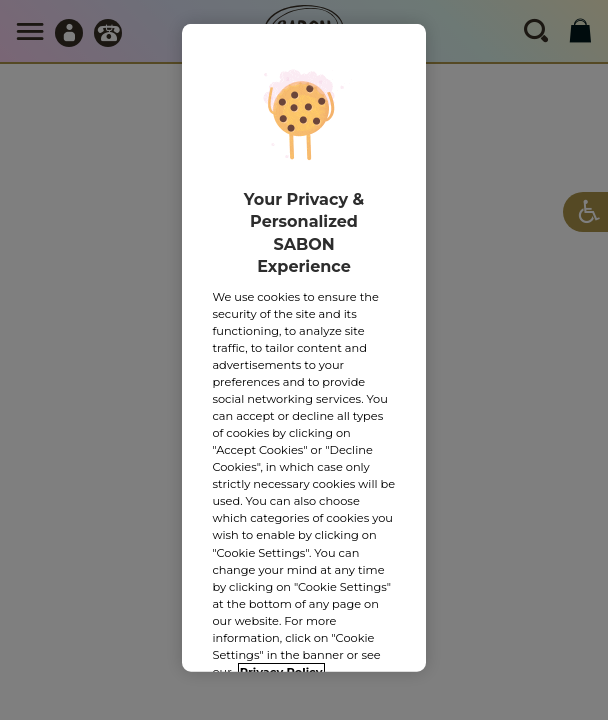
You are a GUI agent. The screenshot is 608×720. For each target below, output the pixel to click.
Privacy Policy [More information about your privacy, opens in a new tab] (281, 665)
